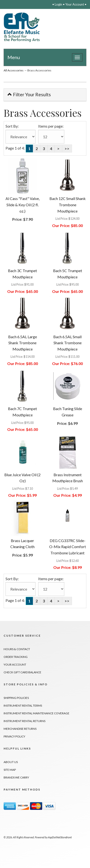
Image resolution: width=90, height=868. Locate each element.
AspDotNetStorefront (60, 837)
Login (58, 4)
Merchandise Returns (20, 729)
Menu (14, 57)
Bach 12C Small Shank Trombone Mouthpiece (68, 205)
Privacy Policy (14, 736)
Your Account (75, 4)
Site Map (10, 770)
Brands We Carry (16, 777)
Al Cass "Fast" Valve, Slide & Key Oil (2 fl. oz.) (23, 205)
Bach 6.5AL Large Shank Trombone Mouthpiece (23, 343)
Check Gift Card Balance (22, 672)
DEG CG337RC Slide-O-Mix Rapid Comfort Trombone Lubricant (68, 547)
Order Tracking (16, 657)
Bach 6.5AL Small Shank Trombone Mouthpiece (67, 343)
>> (67, 148)
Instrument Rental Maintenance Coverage (36, 713)
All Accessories (14, 70)
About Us (11, 762)
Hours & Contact (17, 649)
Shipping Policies (16, 698)
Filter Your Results (29, 94)
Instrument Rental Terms (23, 706)
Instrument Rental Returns (24, 721)
